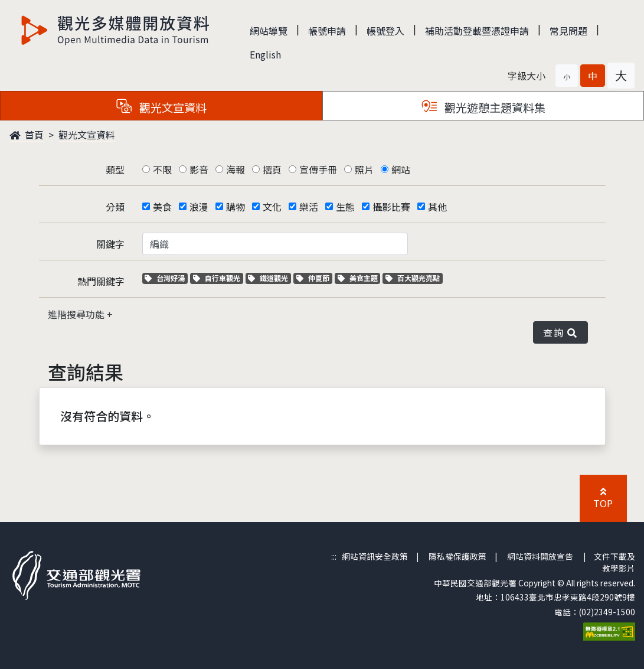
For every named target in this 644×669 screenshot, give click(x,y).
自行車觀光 (217, 278)
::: (334, 556)
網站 (401, 169)
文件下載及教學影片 (614, 562)
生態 (345, 207)
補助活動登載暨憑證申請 (477, 31)
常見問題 (568, 31)
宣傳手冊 (318, 169)
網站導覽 (269, 31)
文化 (272, 207)
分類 (115, 207)
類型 (115, 169)
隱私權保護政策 (457, 556)
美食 (162, 207)
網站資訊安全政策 (375, 556)
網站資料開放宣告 (540, 556)
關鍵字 (110, 244)
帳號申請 (327, 31)
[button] (567, 76)
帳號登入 (385, 31)
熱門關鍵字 (101, 281)
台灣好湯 (166, 278)
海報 (236, 169)
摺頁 (272, 169)
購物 (236, 207)
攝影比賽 (391, 207)
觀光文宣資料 (87, 135)
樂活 (309, 207)
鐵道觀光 (269, 278)
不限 (162, 169)
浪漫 (199, 207)
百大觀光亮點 (413, 278)
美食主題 (359, 278)
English (265, 54)
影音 (199, 169)
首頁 (27, 135)
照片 (364, 169)
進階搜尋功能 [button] (77, 314)
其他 (437, 207)
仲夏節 (314, 278)
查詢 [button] (560, 332)
